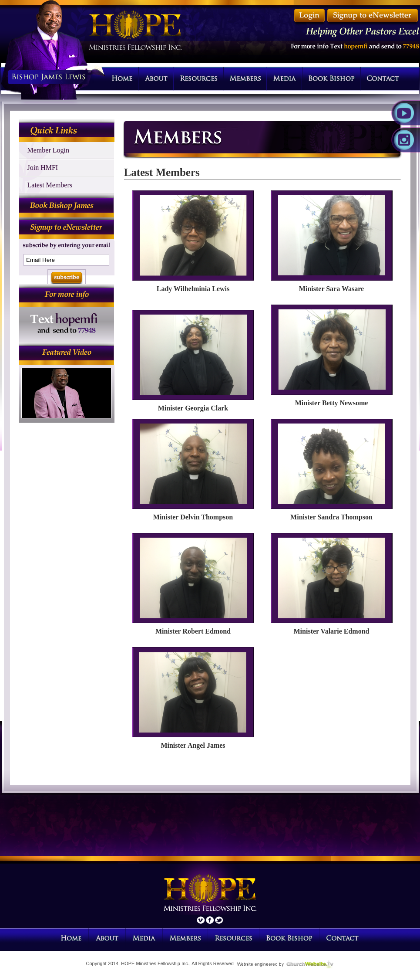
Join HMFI (43, 168)
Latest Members (50, 185)
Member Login (48, 150)
